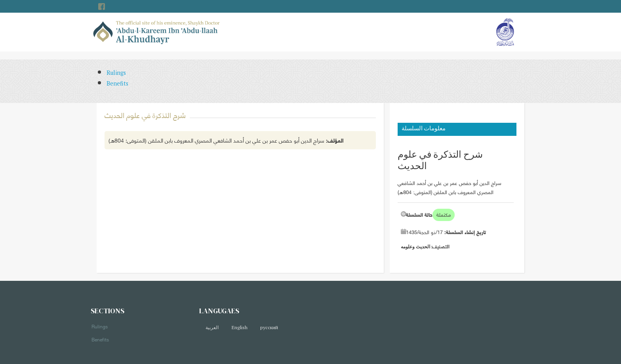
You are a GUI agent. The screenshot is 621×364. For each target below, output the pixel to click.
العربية (212, 327)
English (239, 327)
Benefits (117, 83)
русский (269, 327)
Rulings (116, 73)
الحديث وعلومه (415, 247)
